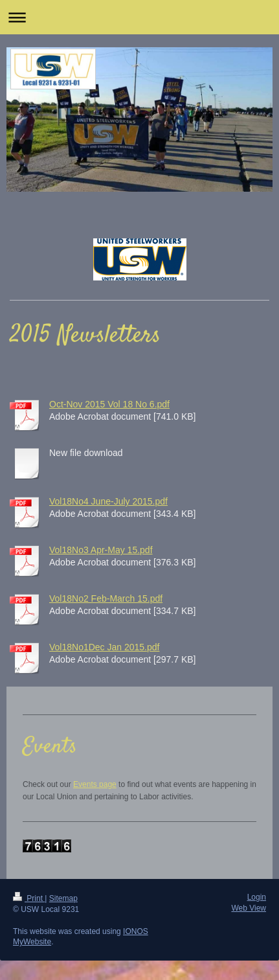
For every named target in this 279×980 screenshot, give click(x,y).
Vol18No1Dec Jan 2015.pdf (104, 647)
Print (29, 898)
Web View (249, 908)
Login (257, 897)
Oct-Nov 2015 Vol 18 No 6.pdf (109, 404)
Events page (95, 784)
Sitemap (63, 898)
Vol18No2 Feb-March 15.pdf (106, 598)
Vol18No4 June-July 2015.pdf (108, 501)
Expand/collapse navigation (139, 17)
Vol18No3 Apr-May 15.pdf (101, 550)
